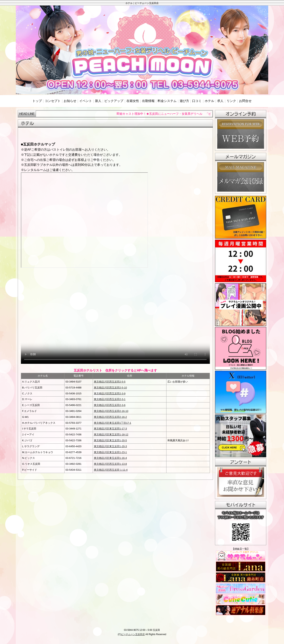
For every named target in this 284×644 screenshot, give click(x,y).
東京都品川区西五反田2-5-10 (110, 388)
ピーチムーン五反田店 (133, 634)
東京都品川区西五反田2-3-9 (110, 393)
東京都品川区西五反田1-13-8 (110, 464)
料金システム (167, 101)
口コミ (197, 101)
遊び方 (184, 101)
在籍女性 (133, 101)
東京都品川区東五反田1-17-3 (110, 429)
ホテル (209, 101)
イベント (86, 101)
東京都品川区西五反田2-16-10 (111, 411)
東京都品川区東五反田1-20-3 (110, 446)
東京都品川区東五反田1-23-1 (110, 452)
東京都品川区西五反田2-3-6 (110, 405)
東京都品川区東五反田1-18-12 (111, 434)
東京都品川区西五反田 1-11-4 (111, 470)
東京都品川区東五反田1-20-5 (110, 440)
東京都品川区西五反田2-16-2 (110, 417)
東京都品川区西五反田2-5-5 (110, 382)
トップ (37, 101)
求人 (220, 101)
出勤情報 (148, 101)
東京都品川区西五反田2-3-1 (110, 399)
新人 (98, 101)
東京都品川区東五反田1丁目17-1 (113, 423)
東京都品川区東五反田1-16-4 (110, 458)
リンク (231, 101)
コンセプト (53, 101)
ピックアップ (114, 101)
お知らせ (70, 101)
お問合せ (245, 101)
